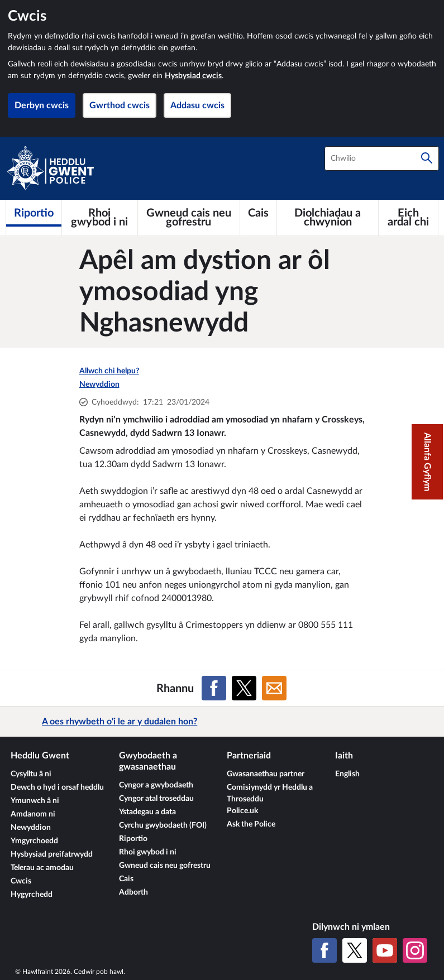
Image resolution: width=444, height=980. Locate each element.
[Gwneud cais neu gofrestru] (189, 218)
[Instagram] (415, 950)
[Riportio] (34, 213)
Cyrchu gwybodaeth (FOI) (163, 825)
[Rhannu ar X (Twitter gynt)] (244, 688)
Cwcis (21, 881)
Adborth (133, 892)
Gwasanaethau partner (266, 774)
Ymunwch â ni (35, 801)
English (347, 774)
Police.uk (242, 811)
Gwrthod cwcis (120, 105)
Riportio (133, 839)
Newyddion (99, 385)
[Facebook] (324, 950)
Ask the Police (251, 824)
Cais (126, 879)
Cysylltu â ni (31, 774)
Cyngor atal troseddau (156, 799)
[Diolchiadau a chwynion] (328, 218)
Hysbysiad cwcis (193, 76)
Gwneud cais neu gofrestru (165, 866)
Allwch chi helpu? (109, 371)
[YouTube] (385, 950)
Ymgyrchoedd (34, 841)
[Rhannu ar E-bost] (274, 688)
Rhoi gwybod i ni (148, 852)
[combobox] (382, 158)
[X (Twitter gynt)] (355, 950)
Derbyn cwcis (42, 105)
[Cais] (258, 213)
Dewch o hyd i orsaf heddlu (57, 787)
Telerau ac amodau (42, 868)
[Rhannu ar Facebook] (214, 688)
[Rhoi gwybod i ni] (100, 218)
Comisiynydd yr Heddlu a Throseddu (270, 793)
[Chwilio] (427, 158)
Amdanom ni (33, 814)
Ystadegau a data (147, 812)
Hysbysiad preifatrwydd (52, 854)
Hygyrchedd (32, 895)
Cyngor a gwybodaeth (156, 785)
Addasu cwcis (197, 105)
